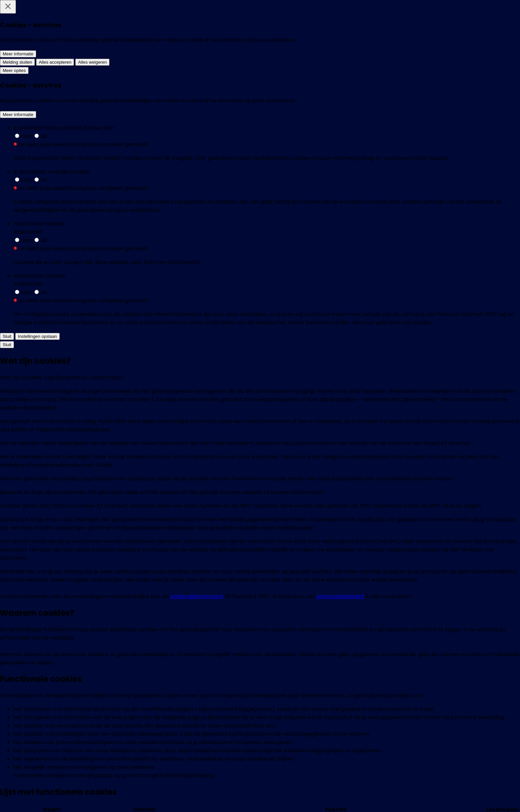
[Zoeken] (476, 15)
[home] (74, 15)
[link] (173, 446)
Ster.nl (278, 516)
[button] (157, 316)
